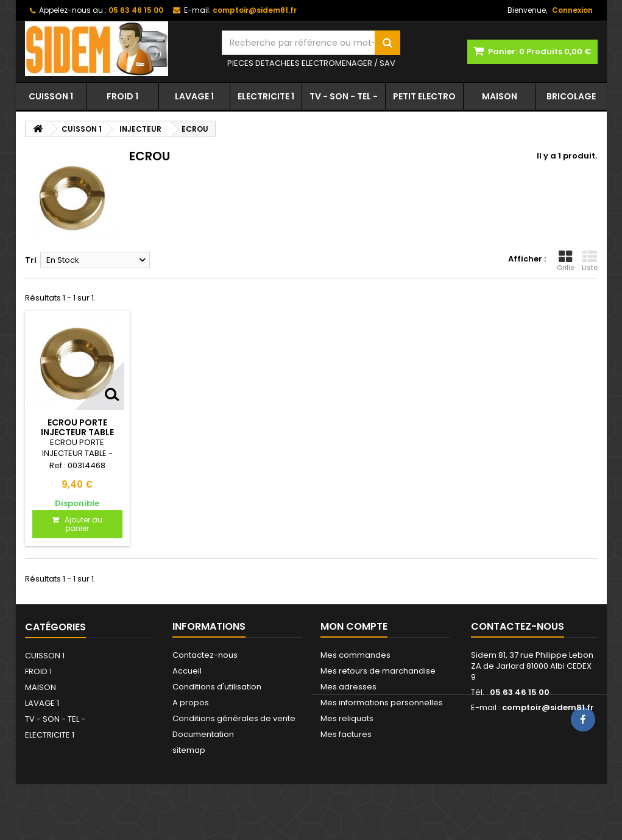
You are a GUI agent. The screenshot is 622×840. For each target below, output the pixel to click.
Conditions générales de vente (234, 718)
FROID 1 (122, 96)
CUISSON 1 (51, 96)
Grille (566, 261)
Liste (590, 261)
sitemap (189, 750)
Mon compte (354, 626)
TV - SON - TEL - (344, 96)
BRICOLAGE (571, 96)
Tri (31, 260)
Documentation (203, 734)
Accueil (187, 671)
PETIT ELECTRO (424, 96)
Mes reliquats (347, 718)
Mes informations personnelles (382, 703)
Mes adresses (348, 687)
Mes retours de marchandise (378, 671)
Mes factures (346, 734)
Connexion (572, 10)
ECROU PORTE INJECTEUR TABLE (77, 427)
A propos (191, 703)
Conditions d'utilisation (217, 687)
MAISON (500, 96)
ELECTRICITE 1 (266, 96)
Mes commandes (355, 655)
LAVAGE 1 (194, 96)
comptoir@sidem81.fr (548, 707)
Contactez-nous (205, 655)
